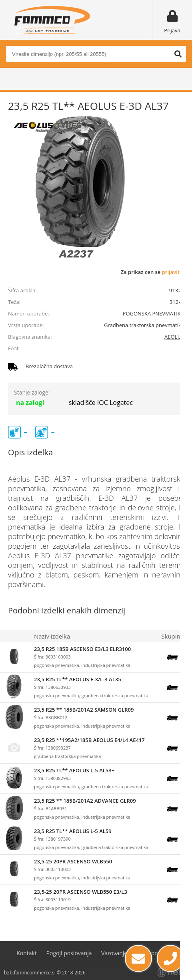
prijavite (172, 272)
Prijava (172, 30)
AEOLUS (174, 337)
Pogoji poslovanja (69, 953)
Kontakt (27, 953)
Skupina (172, 636)
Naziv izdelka (52, 636)
